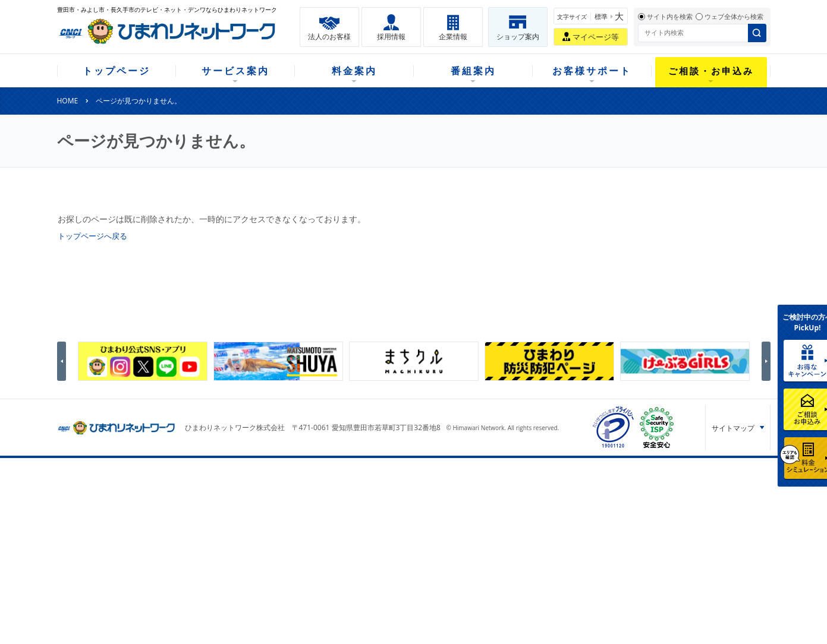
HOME (68, 101)
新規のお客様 (126, 504)
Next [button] (768, 362)
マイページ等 (596, 37)
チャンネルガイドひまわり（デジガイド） (412, 556)
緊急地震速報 (214, 581)
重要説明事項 (214, 612)
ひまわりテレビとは (401, 504)
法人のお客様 (329, 37)
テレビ (203, 504)
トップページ (117, 71)
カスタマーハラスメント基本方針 (675, 575)
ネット (203, 520)
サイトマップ (733, 428)
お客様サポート (592, 71)
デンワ (203, 535)
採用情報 (391, 37)
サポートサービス (486, 535)
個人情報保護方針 (670, 548)
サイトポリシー (666, 602)
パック (292, 550)
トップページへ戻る (95, 236)
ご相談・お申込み (711, 71)
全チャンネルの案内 (401, 535)
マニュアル (476, 520)
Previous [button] (63, 362)
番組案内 (473, 71)
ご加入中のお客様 (133, 520)
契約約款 (207, 597)
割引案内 (295, 535)
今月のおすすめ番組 (401, 520)
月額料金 (295, 520)
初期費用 (295, 504)
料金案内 (354, 71)
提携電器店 (564, 520)
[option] (143, 361)
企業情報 (453, 37)
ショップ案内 (518, 37)
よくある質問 (479, 504)
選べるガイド (126, 535)
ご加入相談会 (567, 535)
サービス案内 (235, 71)
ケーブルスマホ (218, 550)
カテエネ (207, 566)
